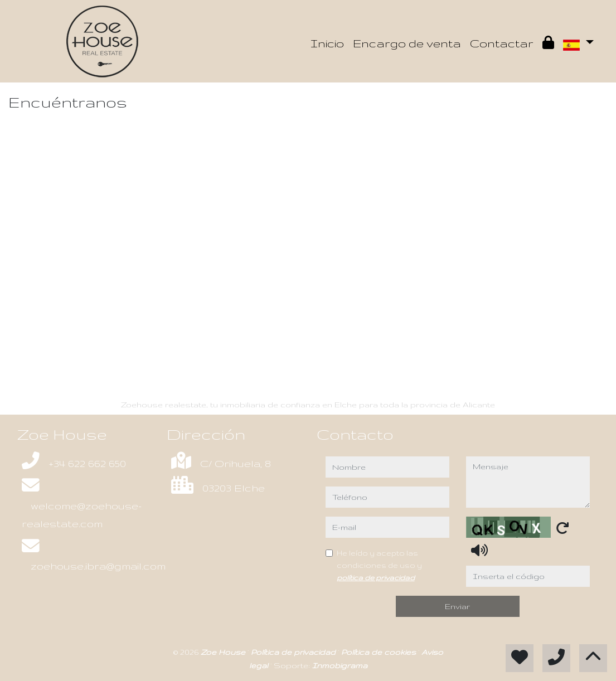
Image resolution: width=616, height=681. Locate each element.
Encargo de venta (407, 43)
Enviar (457, 606)
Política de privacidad (294, 652)
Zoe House (224, 652)
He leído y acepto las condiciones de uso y (379, 565)
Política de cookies (380, 652)
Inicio (327, 43)
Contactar (502, 43)
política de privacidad (376, 577)
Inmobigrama (340, 665)
